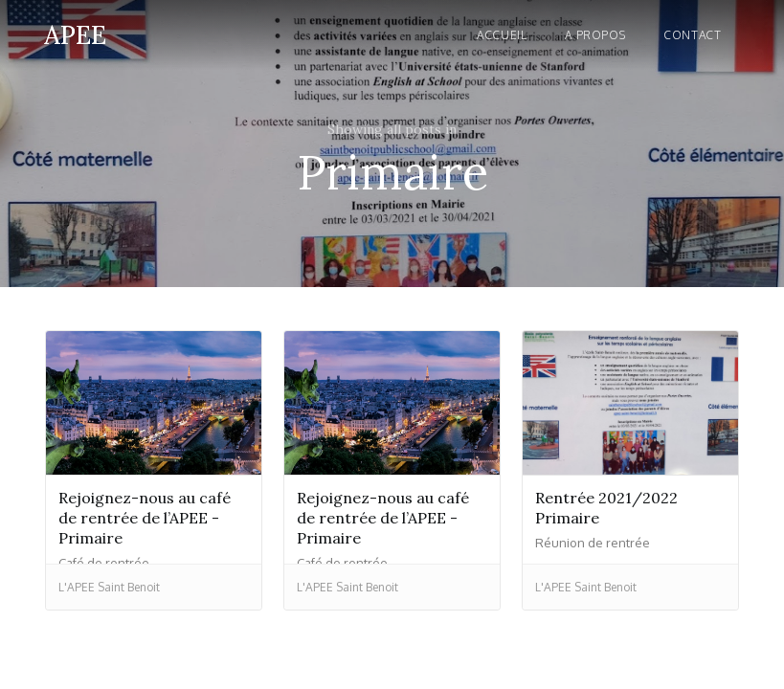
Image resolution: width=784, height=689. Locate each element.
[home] (75, 32)
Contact (692, 35)
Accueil (502, 35)
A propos (595, 35)
